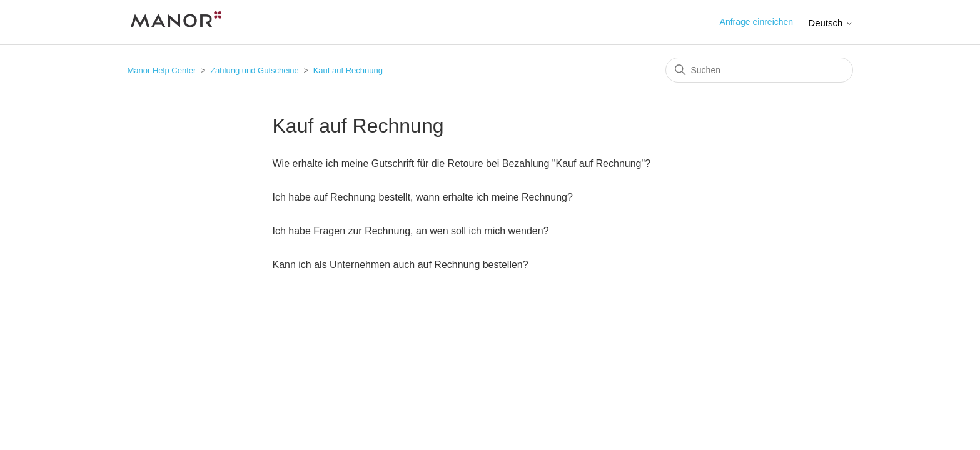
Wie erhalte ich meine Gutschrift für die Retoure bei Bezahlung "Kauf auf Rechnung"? (462, 163)
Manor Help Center (162, 70)
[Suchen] (759, 70)
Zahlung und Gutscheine (255, 70)
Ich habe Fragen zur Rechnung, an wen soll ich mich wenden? (411, 231)
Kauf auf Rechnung (348, 70)
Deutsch (830, 23)
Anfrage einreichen (757, 22)
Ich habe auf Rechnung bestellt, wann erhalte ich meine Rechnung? (423, 197)
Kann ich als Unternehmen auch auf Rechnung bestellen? (401, 265)
